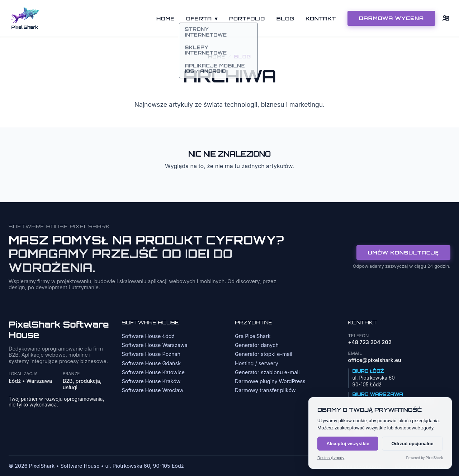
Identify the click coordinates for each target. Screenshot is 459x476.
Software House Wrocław (153, 390)
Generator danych (257, 345)
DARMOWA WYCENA (391, 18)
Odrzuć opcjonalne (412, 444)
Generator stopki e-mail (264, 354)
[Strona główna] (25, 18)
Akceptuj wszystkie (348, 444)
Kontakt (321, 18)
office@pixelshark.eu (375, 360)
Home (165, 18)
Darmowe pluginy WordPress (270, 381)
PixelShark (434, 458)
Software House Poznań (151, 354)
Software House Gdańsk (152, 363)
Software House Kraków (151, 381)
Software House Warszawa (155, 345)
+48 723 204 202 (370, 342)
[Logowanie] (446, 18)
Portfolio (247, 18)
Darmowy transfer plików (265, 390)
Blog (285, 18)
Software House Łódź (148, 336)
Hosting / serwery (257, 363)
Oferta (202, 18)
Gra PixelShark (253, 336)
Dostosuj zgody (331, 458)
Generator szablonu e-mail (267, 372)
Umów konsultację (403, 252)
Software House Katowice (153, 372)
